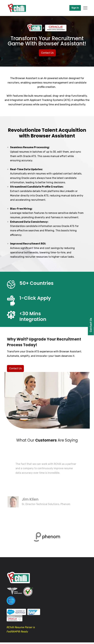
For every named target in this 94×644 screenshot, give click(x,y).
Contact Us (91, 325)
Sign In (75, 8)
